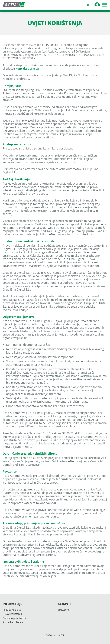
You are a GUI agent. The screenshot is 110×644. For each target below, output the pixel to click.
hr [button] (89, 5)
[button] (97, 5)
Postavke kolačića (13, 622)
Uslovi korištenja (12, 614)
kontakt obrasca (27, 69)
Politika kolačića (12, 610)
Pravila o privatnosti (14, 618)
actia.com (63, 610)
